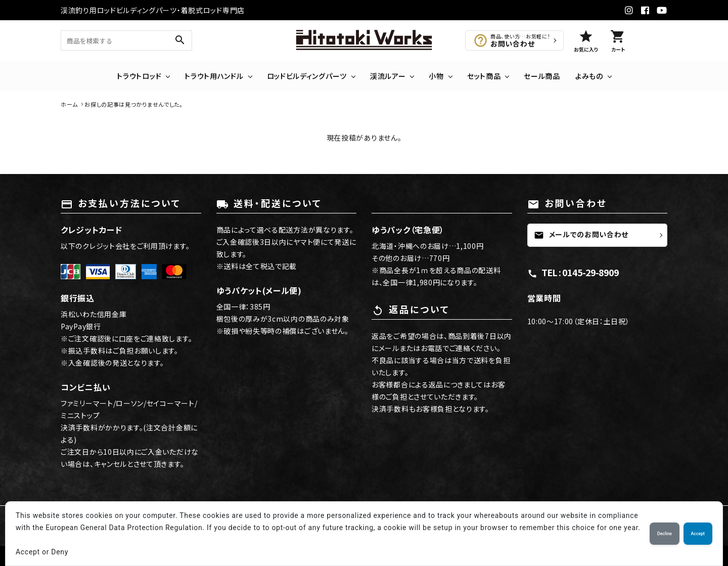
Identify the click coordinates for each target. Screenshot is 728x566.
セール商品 (542, 76)
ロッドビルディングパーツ (307, 76)
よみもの (589, 76)
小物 (436, 76)
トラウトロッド (139, 76)
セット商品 (484, 76)
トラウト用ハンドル (214, 76)
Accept (698, 534)
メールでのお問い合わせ (581, 235)
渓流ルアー (388, 76)
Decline (665, 534)
